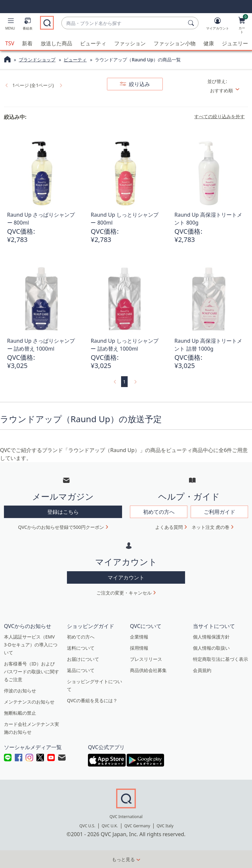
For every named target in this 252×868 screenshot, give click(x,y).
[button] (10, 25)
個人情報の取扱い (211, 648)
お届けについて (83, 659)
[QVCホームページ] (7, 60)
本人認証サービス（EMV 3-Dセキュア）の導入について (31, 644)
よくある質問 (169, 527)
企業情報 (139, 636)
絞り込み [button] (139, 84)
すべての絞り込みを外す (220, 117)
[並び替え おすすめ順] (227, 90)
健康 (209, 43)
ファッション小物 (175, 43)
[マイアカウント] (218, 25)
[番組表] (28, 25)
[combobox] (123, 23)
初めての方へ (81, 636)
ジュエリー (235, 43)
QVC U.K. (110, 826)
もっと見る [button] (123, 859)
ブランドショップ (37, 60)
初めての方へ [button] (159, 512)
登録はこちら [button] (63, 512)
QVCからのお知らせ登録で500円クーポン (61, 527)
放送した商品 (56, 43)
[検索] (192, 23)
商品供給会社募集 (148, 670)
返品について (81, 670)
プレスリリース (146, 659)
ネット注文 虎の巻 (211, 527)
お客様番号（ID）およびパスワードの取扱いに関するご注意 (31, 671)
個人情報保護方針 (211, 636)
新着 (27, 43)
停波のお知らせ (20, 690)
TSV (10, 43)
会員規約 (202, 670)
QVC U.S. (87, 826)
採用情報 (139, 648)
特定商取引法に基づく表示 (220, 659)
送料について (81, 648)
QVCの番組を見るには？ (92, 700)
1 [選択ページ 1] (124, 382)
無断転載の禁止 (20, 713)
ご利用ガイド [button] (220, 512)
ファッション (130, 43)
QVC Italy (165, 826)
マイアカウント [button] (126, 577)
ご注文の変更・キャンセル (124, 592)
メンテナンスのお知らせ (29, 701)
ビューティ (93, 43)
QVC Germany (137, 826)
